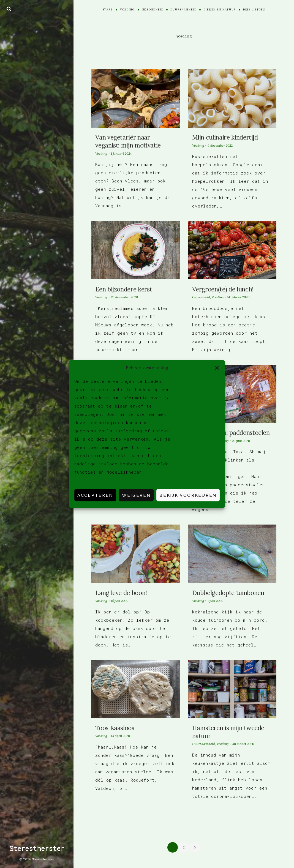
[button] (217, 368)
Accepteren (95, 495)
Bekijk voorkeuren (188, 495)
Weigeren (136, 495)
